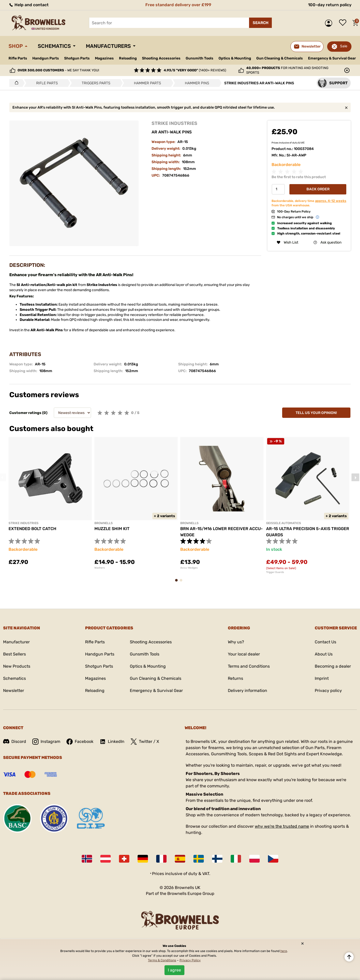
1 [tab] (178, 583)
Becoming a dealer (333, 666)
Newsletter (14, 691)
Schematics (54, 46)
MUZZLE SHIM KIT (112, 529)
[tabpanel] (50, 504)
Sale (344, 46)
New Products (17, 666)
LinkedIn (112, 742)
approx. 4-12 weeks (331, 201)
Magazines (104, 58)
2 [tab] (183, 583)
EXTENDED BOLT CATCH (32, 529)
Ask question (327, 242)
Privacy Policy (190, 960)
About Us (324, 654)
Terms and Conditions (249, 666)
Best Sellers (14, 654)
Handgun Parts (46, 58)
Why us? (236, 642)
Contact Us (325, 642)
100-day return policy (330, 5)
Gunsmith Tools (200, 58)
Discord (15, 741)
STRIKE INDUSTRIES (174, 123)
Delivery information (248, 691)
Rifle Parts (18, 58)
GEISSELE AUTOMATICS (284, 523)
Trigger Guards (275, 572)
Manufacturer (16, 642)
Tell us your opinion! (316, 413)
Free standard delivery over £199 (178, 5)
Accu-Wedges (189, 568)
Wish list (344, 23)
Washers (100, 568)
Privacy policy (328, 691)
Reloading (128, 58)
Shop (16, 46)
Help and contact (29, 5)
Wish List (287, 242)
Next (355, 477)
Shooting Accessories (161, 58)
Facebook (80, 742)
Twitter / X (145, 742)
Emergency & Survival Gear (332, 58)
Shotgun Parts (77, 58)
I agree (174, 970)
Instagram (46, 742)
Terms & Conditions (162, 960)
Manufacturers (108, 46)
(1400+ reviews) (195, 70)
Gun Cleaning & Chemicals (280, 58)
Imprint (322, 678)
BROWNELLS (104, 523)
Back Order (318, 189)
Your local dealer (244, 654)
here (284, 951)
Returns (235, 678)
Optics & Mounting (235, 58)
